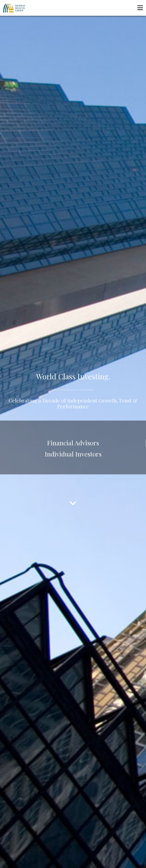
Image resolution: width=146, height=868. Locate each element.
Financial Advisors (73, 442)
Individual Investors (73, 453)
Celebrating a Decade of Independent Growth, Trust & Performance (73, 402)
